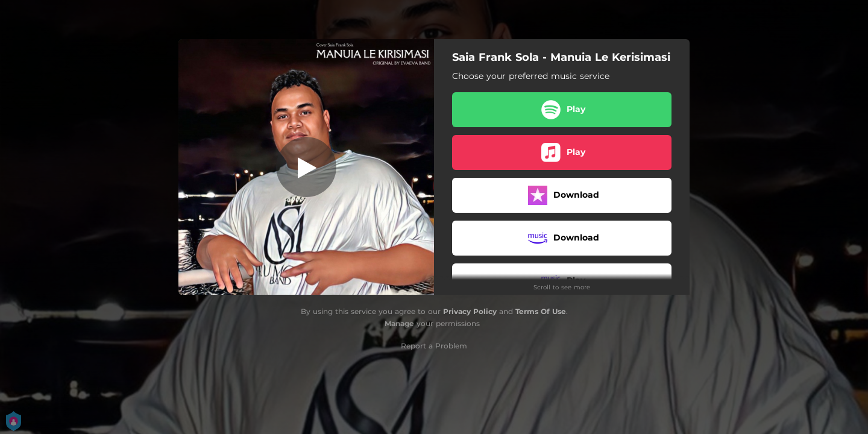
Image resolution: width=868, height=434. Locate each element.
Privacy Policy (470, 311)
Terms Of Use (541, 311)
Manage (399, 323)
